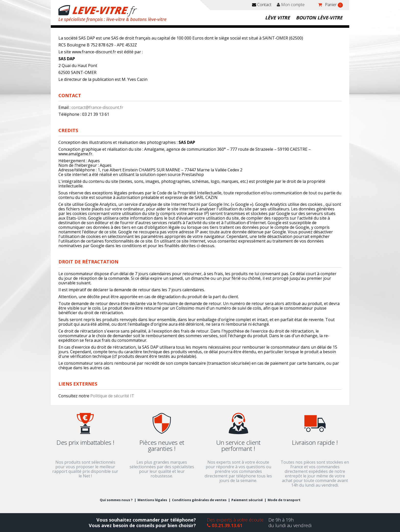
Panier (333, 5)
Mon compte (291, 5)
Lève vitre (277, 18)
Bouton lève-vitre (319, 18)
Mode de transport (284, 500)
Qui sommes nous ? (116, 500)
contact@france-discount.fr (97, 107)
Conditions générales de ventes (199, 500)
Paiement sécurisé (247, 500)
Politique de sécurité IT (112, 396)
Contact (262, 5)
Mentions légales (152, 500)
